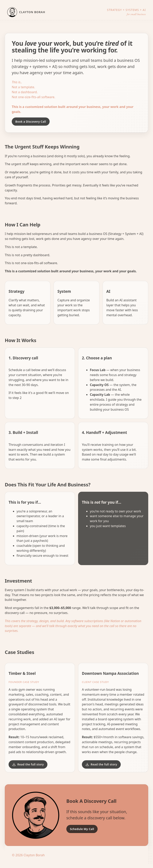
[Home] (33, 12)
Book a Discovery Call (31, 122)
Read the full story (28, 764)
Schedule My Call (82, 829)
